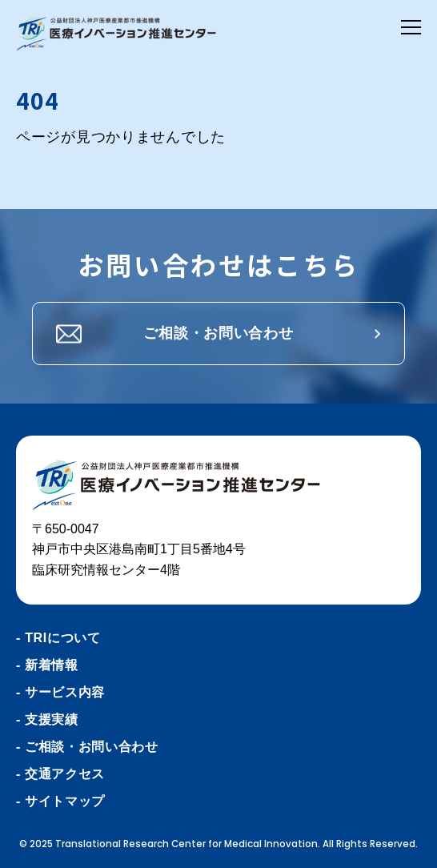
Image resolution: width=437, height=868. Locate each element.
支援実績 (52, 719)
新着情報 (52, 665)
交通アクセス (65, 774)
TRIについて (62, 638)
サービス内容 (65, 692)
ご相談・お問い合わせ (218, 333)
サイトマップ (65, 801)
